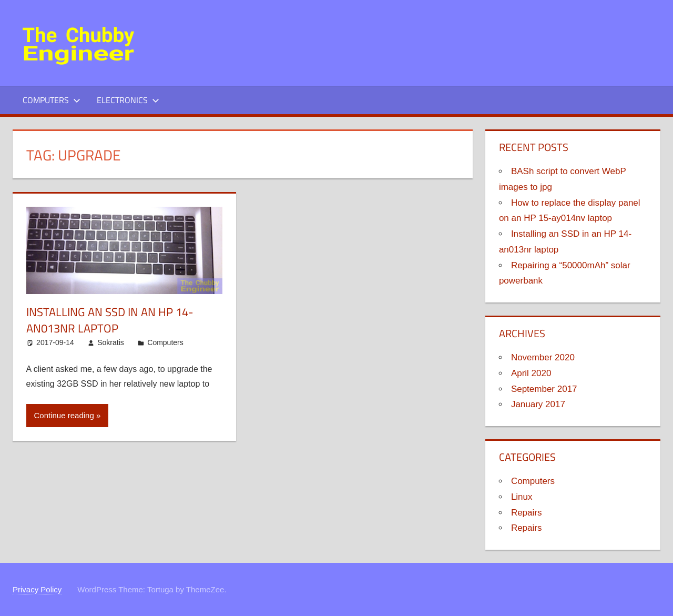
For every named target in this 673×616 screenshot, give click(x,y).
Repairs (527, 513)
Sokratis (111, 342)
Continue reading (64, 415)
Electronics (128, 100)
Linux (522, 497)
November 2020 (543, 357)
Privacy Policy (37, 589)
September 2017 (544, 389)
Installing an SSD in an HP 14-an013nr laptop (110, 320)
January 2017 (538, 404)
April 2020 (531, 373)
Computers (52, 100)
